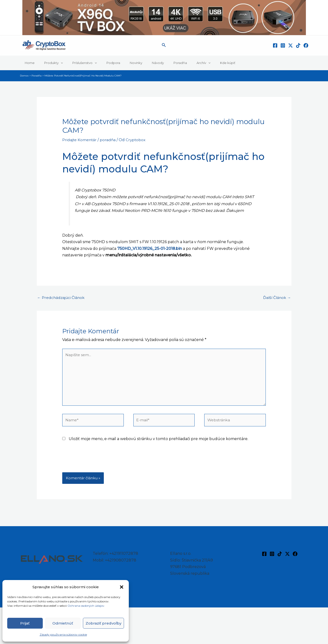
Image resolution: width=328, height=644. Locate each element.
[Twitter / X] (291, 45)
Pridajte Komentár (80, 140)
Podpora (102, 63)
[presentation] (99, 463)
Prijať (25, 623)
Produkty (49, 63)
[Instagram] (283, 45)
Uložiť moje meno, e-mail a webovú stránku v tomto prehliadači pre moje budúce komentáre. (158, 442)
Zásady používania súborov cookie (63, 635)
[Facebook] (275, 45)
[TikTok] (298, 45)
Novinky (121, 63)
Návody (139, 63)
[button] (122, 587)
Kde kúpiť (199, 63)
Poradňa (158, 63)
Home (28, 63)
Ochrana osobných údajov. (87, 606)
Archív (178, 63)
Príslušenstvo (76, 63)
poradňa (109, 140)
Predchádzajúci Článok (62, 298)
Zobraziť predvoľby (103, 623)
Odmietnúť (63, 623)
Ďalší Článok (277, 298)
